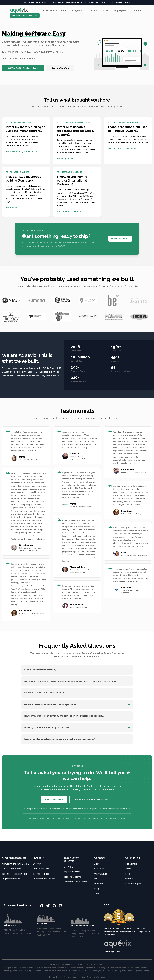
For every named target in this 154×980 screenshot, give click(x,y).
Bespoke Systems (72, 877)
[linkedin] (61, 906)
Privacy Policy (56, 977)
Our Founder (100, 869)
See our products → (120, 239)
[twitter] (48, 906)
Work (106, 10)
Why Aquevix (120, 10)
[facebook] (42, 906)
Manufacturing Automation (15, 864)
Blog (96, 889)
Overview (37, 864)
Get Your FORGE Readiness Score (23, 68)
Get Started (131, 864)
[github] (54, 906)
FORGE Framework (11, 869)
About (97, 864)
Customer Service (42, 869)
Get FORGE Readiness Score (25, 15)
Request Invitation (11, 879)
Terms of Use (70, 977)
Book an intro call (54, 800)
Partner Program (133, 884)
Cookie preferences (96, 977)
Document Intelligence (44, 879)
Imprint (82, 977)
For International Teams (75, 882)
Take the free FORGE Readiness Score (91, 800)
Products (99, 884)
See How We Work (60, 68)
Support (129, 879)
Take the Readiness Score (14, 874)
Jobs (97, 894)
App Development (72, 872)
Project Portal (132, 874)
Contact (137, 10)
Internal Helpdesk (41, 874)
